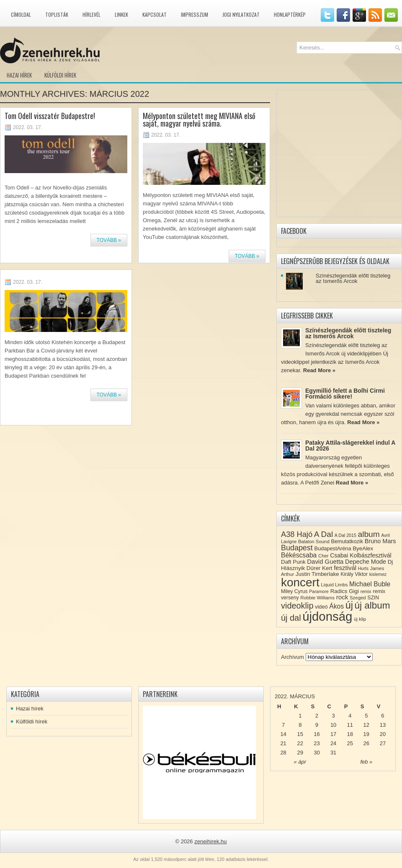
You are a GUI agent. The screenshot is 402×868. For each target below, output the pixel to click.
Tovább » (109, 240)
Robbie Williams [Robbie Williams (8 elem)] (317, 598)
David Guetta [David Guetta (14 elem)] (325, 562)
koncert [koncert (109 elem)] (300, 582)
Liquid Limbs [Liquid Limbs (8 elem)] (334, 585)
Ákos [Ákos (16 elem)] (336, 606)
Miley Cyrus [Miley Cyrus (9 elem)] (294, 591)
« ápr (300, 762)
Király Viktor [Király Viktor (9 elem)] (354, 574)
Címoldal (21, 14)
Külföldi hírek (60, 75)
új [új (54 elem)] (349, 605)
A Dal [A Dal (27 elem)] (323, 534)
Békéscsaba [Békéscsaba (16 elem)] (299, 555)
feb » (366, 762)
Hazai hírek (19, 75)
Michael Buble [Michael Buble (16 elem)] (370, 584)
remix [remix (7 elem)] (366, 591)
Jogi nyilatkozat (241, 14)
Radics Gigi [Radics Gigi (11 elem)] (345, 591)
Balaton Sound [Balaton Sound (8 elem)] (314, 542)
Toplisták (57, 14)
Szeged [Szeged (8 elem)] (358, 598)
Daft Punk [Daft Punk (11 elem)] (293, 562)
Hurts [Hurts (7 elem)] (363, 568)
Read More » (319, 370)
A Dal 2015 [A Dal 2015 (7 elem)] (345, 535)
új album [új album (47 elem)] (372, 605)
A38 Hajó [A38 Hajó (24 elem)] (297, 534)
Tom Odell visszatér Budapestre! (50, 116)
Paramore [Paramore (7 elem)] (319, 591)
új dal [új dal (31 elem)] (291, 618)
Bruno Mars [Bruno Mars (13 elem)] (380, 541)
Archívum (292, 657)
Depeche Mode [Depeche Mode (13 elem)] (366, 562)
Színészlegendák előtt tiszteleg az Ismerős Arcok (353, 278)
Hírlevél (91, 14)
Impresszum (195, 14)
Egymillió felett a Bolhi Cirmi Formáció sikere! (345, 394)
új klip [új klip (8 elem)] (360, 619)
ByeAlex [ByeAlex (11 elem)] (363, 548)
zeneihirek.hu (210, 841)
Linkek (121, 14)
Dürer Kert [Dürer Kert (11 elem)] (320, 568)
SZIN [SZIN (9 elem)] (373, 598)
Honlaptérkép (290, 14)
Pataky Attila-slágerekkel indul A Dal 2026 (350, 446)
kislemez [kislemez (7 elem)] (378, 574)
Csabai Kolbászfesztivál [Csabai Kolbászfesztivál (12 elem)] (361, 555)
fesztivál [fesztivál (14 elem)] (345, 568)
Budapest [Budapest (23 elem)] (297, 548)
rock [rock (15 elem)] (342, 597)
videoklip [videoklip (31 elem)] (297, 606)
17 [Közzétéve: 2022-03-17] (333, 734)
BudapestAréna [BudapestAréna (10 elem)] (332, 548)
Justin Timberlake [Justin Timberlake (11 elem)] (317, 574)
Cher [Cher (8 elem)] (323, 556)
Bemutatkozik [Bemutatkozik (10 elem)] (347, 541)
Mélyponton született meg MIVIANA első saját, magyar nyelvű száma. (199, 119)
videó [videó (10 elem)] (321, 607)
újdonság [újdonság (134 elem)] (327, 616)
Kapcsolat (155, 14)
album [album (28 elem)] (369, 534)
